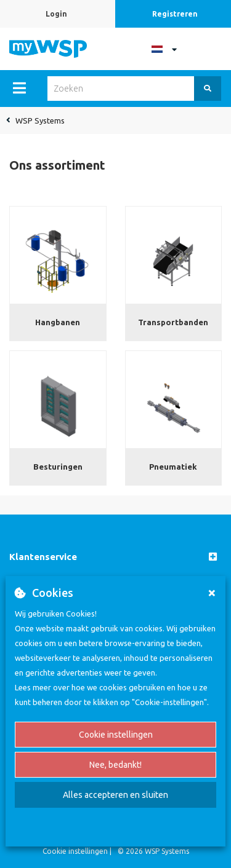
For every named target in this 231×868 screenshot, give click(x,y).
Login (56, 14)
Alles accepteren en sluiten (115, 795)
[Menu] (19, 88)
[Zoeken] (208, 89)
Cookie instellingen (116, 735)
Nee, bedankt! (115, 765)
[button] (115, 557)
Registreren (175, 14)
